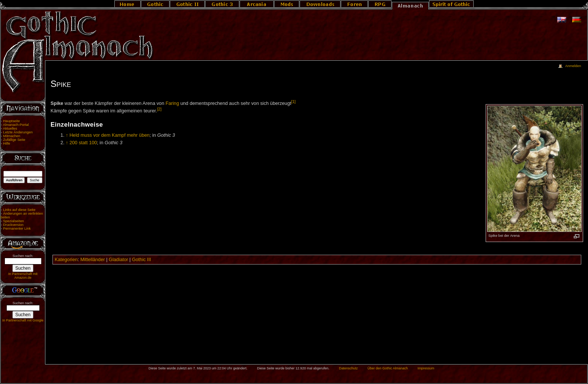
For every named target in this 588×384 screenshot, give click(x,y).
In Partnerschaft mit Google (23, 320)
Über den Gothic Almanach (388, 368)
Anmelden (573, 66)
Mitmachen (12, 136)
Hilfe (7, 143)
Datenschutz (348, 368)
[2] (159, 109)
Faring (172, 103)
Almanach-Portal (16, 125)
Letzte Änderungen (18, 132)
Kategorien (66, 260)
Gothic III (142, 260)
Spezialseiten (13, 221)
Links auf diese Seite (19, 210)
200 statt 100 (83, 143)
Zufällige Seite (14, 140)
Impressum (426, 368)
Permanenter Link (17, 229)
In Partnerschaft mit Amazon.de (23, 276)
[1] (294, 102)
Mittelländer (93, 260)
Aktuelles (10, 128)
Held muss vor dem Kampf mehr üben (109, 135)
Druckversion (13, 225)
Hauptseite (11, 121)
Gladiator (118, 260)
